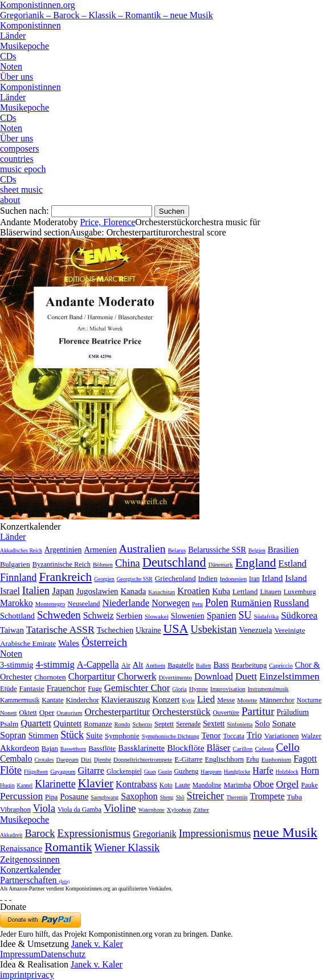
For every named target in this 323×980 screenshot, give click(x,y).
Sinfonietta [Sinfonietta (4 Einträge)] (240, 724)
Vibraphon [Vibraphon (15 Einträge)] (15, 810)
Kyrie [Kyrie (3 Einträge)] (188, 700)
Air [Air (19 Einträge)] (126, 665)
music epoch (23, 169)
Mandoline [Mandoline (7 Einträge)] (207, 785)
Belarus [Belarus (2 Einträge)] (177, 550)
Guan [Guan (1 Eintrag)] (150, 772)
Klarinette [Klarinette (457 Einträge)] (55, 784)
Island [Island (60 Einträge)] (296, 578)
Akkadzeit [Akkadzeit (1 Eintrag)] (11, 835)
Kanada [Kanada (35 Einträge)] (133, 591)
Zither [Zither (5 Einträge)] (201, 810)
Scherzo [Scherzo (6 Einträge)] (142, 724)
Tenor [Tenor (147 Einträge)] (211, 735)
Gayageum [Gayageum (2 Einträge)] (63, 772)
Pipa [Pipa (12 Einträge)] (51, 797)
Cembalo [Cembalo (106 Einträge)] (16, 759)
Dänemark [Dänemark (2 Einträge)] (221, 565)
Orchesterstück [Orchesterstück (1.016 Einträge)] (181, 712)
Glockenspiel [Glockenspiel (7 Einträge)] (124, 772)
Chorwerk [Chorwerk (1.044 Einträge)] (137, 676)
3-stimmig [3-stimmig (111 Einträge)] (17, 665)
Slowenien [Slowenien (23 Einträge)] (188, 616)
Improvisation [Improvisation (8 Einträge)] (228, 689)
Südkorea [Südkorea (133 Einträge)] (299, 615)
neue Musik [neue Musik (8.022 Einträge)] (285, 832)
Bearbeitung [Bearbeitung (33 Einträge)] (249, 665)
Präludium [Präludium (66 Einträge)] (293, 712)
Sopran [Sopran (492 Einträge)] (13, 735)
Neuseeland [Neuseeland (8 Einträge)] (83, 604)
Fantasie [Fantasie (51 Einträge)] (32, 688)
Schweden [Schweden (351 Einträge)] (59, 615)
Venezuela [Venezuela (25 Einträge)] (256, 630)
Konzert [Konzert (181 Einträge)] (166, 700)
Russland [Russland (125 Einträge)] (291, 603)
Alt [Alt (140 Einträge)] (138, 665)
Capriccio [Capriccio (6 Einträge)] (281, 665)
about (10, 200)
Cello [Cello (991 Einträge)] (288, 747)
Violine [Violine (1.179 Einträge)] (120, 808)
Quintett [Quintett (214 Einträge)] (68, 723)
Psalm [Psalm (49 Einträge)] (9, 724)
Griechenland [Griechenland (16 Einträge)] (175, 578)
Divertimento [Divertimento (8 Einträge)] (175, 677)
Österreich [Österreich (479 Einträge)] (104, 642)
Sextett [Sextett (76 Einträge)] (214, 724)
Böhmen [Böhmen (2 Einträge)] (103, 565)
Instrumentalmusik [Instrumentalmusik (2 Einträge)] (268, 689)
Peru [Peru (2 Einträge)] (197, 604)
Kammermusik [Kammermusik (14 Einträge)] (20, 700)
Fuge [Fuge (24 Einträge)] (95, 689)
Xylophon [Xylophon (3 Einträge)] (179, 810)
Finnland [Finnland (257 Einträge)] (18, 578)
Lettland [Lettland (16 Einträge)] (245, 591)
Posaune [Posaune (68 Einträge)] (74, 796)
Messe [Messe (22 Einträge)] (226, 700)
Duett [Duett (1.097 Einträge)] (246, 676)
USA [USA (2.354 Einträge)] (175, 629)
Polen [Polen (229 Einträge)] (217, 603)
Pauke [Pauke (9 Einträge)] (310, 785)
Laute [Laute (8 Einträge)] (183, 785)
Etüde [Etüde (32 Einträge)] (9, 689)
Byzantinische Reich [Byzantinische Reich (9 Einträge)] (62, 564)
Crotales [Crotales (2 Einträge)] (44, 760)
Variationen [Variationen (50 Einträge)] (282, 736)
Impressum (20, 954)
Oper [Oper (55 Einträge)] (47, 712)
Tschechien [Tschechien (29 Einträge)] (115, 630)
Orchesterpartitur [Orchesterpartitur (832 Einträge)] (117, 712)
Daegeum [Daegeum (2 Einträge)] (68, 760)
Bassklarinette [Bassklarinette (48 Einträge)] (141, 748)
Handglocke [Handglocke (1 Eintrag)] (237, 772)
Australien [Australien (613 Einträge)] (142, 548)
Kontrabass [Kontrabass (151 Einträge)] (136, 784)
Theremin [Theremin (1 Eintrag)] (237, 797)
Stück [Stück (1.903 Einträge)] (72, 735)
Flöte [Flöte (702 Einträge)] (11, 770)
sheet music (21, 190)
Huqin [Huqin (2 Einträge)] (7, 785)
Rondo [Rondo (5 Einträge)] (122, 724)
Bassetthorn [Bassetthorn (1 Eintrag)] (73, 749)
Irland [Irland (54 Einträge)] (273, 578)
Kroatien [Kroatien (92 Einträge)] (193, 591)
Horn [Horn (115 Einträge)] (310, 770)
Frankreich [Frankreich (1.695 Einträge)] (65, 577)
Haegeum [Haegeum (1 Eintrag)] (211, 772)
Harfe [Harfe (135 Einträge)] (263, 770)
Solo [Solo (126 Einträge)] (262, 723)
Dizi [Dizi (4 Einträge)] (86, 759)
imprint (13, 975)
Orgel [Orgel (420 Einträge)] (288, 784)
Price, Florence (107, 222)
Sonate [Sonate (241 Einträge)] (284, 723)
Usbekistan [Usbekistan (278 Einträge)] (213, 629)
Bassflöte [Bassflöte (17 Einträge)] (102, 748)
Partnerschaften (35, 880)
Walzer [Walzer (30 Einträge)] (311, 736)
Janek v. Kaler (97, 944)
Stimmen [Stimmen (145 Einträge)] (44, 735)
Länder (13, 36)
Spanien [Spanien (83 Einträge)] (222, 615)
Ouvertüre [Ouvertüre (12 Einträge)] (226, 713)
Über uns (17, 77)
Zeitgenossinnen (30, 859)
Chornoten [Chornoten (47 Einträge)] (50, 677)
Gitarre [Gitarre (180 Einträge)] (91, 770)
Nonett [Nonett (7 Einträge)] (8, 713)
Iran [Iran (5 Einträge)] (254, 579)
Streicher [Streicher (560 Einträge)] (206, 796)
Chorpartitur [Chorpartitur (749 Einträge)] (92, 676)
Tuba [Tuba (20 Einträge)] (294, 797)
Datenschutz (63, 954)
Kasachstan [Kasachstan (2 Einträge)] (161, 592)
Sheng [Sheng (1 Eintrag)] (167, 797)
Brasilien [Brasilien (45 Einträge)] (283, 550)
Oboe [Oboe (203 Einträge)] (264, 784)
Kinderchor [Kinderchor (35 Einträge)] (82, 700)
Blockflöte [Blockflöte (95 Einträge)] (185, 748)
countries (17, 159)
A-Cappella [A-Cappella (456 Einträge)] (98, 664)
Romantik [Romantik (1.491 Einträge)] (68, 847)
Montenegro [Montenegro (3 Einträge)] (50, 604)
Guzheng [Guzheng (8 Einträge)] (186, 771)
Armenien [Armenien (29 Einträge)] (100, 550)
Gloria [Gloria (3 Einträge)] (179, 689)
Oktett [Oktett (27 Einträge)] (28, 713)
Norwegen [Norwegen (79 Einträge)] (171, 603)
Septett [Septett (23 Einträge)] (164, 724)
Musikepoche (24, 46)
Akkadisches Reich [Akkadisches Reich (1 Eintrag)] (21, 550)
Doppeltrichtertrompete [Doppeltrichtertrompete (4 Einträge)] (143, 759)
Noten (11, 66)
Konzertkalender (30, 870)
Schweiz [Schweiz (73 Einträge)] (99, 615)
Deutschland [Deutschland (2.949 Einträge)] (174, 562)
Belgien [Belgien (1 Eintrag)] (257, 550)
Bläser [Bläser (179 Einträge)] (219, 748)
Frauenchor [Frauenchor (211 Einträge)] (66, 688)
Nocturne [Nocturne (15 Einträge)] (309, 700)
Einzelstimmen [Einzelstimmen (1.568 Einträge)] (289, 676)
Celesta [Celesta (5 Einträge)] (264, 749)
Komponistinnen (30, 25)
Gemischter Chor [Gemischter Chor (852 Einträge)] (137, 688)
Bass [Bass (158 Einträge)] (222, 665)
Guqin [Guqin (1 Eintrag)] (165, 772)
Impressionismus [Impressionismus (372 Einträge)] (215, 833)
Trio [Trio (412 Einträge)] (254, 735)
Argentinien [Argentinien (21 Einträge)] (63, 550)
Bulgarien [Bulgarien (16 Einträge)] (15, 564)
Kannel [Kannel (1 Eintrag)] (25, 785)
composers (19, 149)
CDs (8, 56)
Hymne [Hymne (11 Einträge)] (199, 689)
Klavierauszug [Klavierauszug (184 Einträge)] (126, 700)
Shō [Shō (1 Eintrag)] (180, 797)
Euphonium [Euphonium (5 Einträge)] (277, 759)
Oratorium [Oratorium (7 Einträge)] (69, 713)
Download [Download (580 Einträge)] (214, 676)
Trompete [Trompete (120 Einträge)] (267, 796)
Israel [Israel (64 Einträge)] (10, 591)
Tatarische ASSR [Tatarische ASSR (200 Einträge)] (60, 629)
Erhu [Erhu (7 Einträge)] (253, 760)
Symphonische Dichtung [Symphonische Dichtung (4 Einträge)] (171, 736)
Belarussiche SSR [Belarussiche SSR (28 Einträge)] (217, 550)
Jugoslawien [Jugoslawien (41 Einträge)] (97, 591)
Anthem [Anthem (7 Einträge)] (155, 665)
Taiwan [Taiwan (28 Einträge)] (12, 630)
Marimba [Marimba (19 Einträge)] (238, 785)
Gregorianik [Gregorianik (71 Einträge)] (154, 834)
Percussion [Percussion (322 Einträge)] (21, 796)
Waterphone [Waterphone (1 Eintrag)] (152, 810)
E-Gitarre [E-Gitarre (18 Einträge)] (188, 759)
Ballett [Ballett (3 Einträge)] (204, 666)
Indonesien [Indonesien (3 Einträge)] (233, 579)
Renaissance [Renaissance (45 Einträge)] (21, 848)
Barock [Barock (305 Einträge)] (40, 833)
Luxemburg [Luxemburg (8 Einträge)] (300, 592)
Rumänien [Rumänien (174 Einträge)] (251, 603)
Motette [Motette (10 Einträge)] (247, 700)
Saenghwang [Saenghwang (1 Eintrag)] (105, 797)
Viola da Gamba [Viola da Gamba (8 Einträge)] (79, 810)
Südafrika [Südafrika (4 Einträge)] (267, 616)
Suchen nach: (24, 211)
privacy (40, 975)
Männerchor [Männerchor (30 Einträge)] (277, 700)
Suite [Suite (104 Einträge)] (94, 735)
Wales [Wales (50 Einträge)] (69, 643)
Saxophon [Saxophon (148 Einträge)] (139, 796)
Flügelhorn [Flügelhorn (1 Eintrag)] (36, 772)
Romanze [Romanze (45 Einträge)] (98, 724)
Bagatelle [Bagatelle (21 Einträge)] (181, 665)
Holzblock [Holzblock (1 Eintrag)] (287, 772)
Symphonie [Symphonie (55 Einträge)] (122, 736)
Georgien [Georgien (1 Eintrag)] (104, 579)
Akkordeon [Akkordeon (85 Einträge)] (20, 748)
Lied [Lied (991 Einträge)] (206, 699)
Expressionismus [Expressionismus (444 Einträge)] (94, 833)
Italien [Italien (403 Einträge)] (36, 590)
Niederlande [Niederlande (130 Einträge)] (126, 603)
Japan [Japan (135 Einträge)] (63, 591)
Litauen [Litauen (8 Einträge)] (270, 592)
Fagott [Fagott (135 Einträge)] (305, 759)
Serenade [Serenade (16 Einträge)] (188, 724)
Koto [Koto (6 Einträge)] (166, 785)
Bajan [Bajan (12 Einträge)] (50, 749)
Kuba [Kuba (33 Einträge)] (221, 591)
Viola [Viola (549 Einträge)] (44, 808)
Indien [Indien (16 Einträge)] (208, 578)
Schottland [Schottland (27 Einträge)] (17, 616)
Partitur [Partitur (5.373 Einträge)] (258, 711)
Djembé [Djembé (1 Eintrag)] (103, 760)
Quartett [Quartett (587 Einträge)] (36, 723)
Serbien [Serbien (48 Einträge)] (129, 615)
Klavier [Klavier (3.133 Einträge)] (96, 783)
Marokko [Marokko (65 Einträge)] (17, 603)
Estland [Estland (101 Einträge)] (293, 564)
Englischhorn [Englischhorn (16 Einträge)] (224, 759)
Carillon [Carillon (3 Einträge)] (243, 749)
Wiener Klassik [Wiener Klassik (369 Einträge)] (127, 847)
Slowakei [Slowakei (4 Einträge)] (157, 616)
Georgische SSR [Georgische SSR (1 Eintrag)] (135, 579)
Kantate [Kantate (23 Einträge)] (52, 700)
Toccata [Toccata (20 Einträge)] (233, 736)
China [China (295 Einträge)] (128, 563)
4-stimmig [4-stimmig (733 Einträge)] (55, 664)
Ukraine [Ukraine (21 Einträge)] (148, 630)
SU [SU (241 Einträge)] (245, 615)
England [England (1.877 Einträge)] (256, 563)
